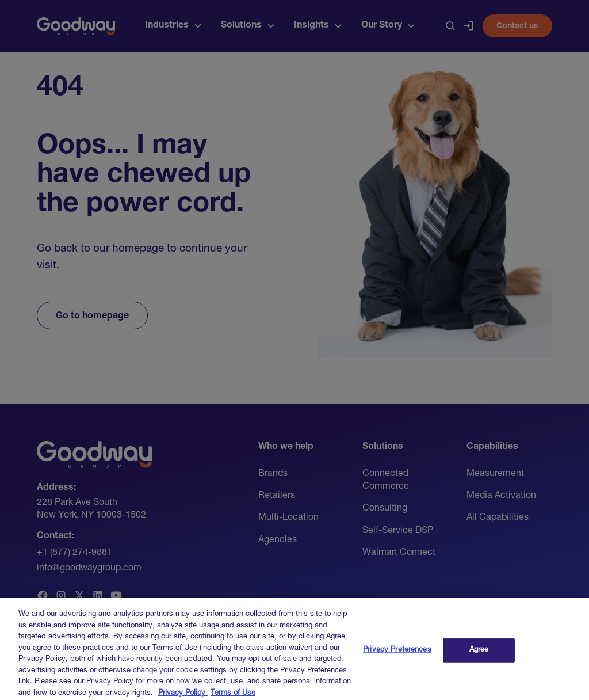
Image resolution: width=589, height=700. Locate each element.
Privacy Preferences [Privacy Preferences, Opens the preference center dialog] (397, 654)
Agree (479, 654)
